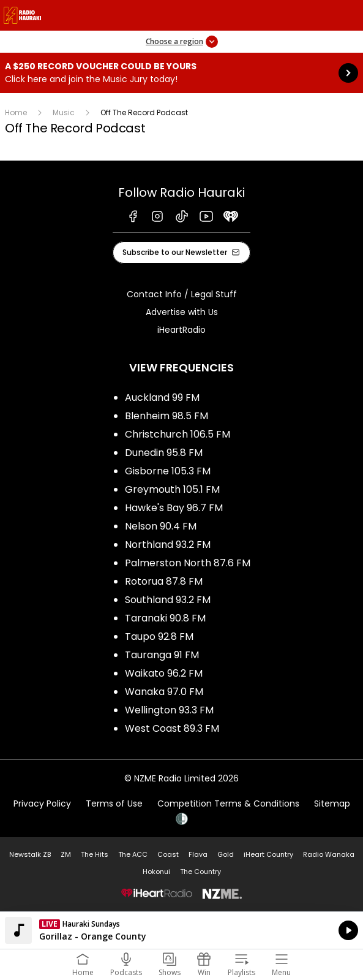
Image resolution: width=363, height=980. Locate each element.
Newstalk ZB (30, 854)
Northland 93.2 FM (168, 545)
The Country (200, 872)
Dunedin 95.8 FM (164, 453)
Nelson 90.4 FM (161, 526)
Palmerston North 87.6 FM (188, 563)
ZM (66, 854)
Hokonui (156, 872)
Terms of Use (114, 803)
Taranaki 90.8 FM (165, 618)
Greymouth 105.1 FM (172, 489)
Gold (226, 854)
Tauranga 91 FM (162, 655)
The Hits (95, 854)
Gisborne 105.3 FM (168, 471)
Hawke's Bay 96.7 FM (174, 508)
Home (16, 112)
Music (64, 112)
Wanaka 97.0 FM (164, 692)
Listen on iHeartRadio (181, 930)
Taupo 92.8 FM (159, 636)
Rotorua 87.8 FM (164, 581)
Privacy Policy (42, 803)
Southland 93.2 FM (168, 600)
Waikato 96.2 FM (164, 673)
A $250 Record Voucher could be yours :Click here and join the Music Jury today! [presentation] (181, 73)
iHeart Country (268, 854)
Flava (198, 854)
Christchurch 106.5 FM (178, 434)
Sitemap (332, 803)
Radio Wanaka (329, 854)
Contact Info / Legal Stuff (182, 294)
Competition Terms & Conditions (228, 803)
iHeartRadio (181, 330)
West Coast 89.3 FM (172, 728)
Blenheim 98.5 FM (167, 416)
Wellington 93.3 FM (169, 710)
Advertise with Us (182, 312)
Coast (168, 854)
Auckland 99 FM (162, 397)
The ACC (133, 854)
